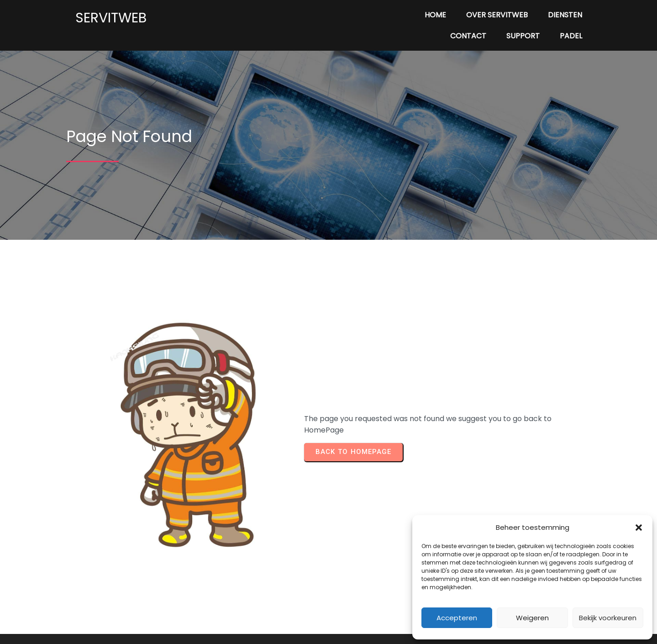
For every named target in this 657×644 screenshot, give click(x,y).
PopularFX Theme (363, 622)
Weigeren (532, 618)
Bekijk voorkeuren (608, 618)
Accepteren (457, 618)
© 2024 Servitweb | (297, 622)
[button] (639, 528)
